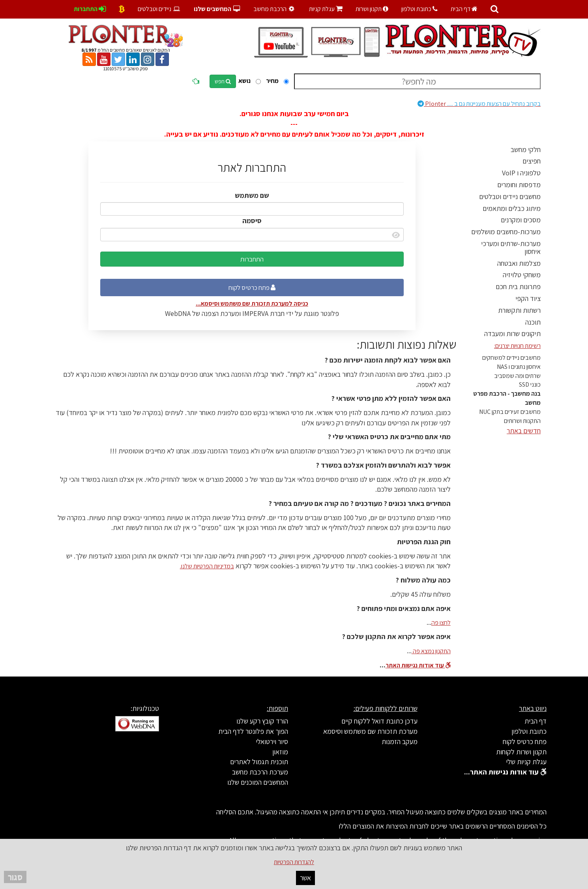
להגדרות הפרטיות (294, 862)
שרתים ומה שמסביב (517, 376)
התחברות (252, 259)
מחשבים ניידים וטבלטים (510, 196)
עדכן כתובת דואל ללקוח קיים (379, 721)
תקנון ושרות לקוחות (521, 752)
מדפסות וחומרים (519, 185)
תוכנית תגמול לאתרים (259, 762)
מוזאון (280, 752)
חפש (223, 81)
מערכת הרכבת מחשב (260, 772)
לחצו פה (441, 623)
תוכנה (533, 322)
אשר (305, 878)
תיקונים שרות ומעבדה (512, 334)
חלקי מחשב (526, 149)
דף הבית (464, 9)
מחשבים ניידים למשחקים (511, 358)
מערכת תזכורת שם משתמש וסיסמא (370, 731)
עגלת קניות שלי (526, 762)
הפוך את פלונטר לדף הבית (253, 731)
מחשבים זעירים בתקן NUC (510, 412)
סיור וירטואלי (272, 741)
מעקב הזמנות (400, 741)
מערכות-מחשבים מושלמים (506, 232)
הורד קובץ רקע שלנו (262, 721)
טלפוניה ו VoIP (521, 173)
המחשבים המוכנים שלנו (258, 782)
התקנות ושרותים (522, 421)
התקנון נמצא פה (431, 651)
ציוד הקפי (528, 298)
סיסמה (252, 221)
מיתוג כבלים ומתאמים (512, 208)
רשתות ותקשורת (519, 310)
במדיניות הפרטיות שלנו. (207, 566)
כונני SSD (530, 384)
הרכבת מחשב (275, 9)
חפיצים (532, 161)
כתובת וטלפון (419, 9)
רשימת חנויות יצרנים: (517, 346)
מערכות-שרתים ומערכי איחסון (511, 247)
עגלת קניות (326, 9)
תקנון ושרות (372, 9)
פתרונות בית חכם (518, 287)
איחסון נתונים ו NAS (519, 367)
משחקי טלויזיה (522, 275)
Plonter (479, 104)
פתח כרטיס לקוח (252, 288)
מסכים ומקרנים (521, 220)
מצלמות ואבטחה (519, 263)
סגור (15, 877)
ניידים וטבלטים (159, 9)
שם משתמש (252, 195)
